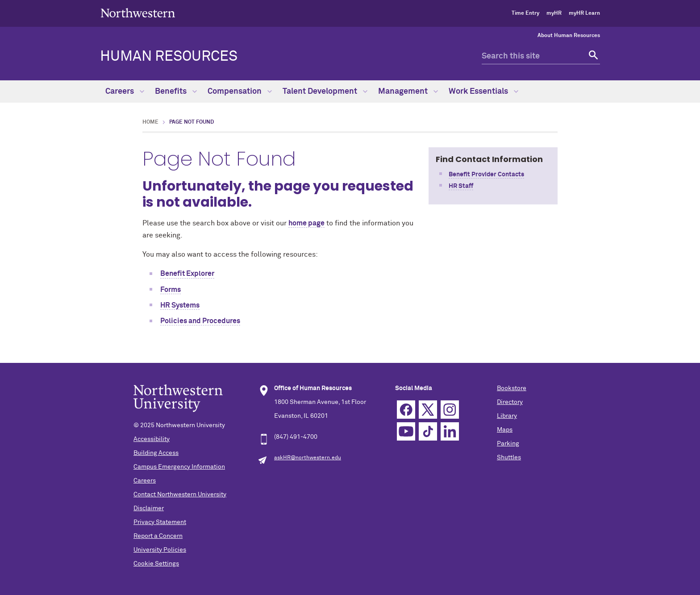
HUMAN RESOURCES (169, 57)
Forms (171, 290)
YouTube (406, 431)
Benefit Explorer (187, 274)
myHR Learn (584, 13)
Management (408, 92)
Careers (125, 92)
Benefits (176, 92)
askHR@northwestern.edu (308, 458)
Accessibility (152, 439)
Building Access (156, 453)
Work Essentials (483, 92)
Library (507, 416)
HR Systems (180, 305)
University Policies (160, 550)
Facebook (406, 410)
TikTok (428, 431)
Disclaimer (149, 508)
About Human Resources (569, 36)
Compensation (240, 92)
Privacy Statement (160, 522)
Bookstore (512, 388)
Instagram (450, 410)
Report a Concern (158, 536)
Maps (505, 430)
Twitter (428, 410)
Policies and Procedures (200, 321)
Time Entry (525, 13)
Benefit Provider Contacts (486, 175)
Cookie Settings (156, 564)
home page (306, 223)
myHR (554, 13)
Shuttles (509, 458)
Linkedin (450, 431)
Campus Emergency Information (179, 467)
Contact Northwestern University (180, 495)
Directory (510, 402)
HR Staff (461, 186)
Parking (508, 444)
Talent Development (325, 92)
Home (150, 122)
